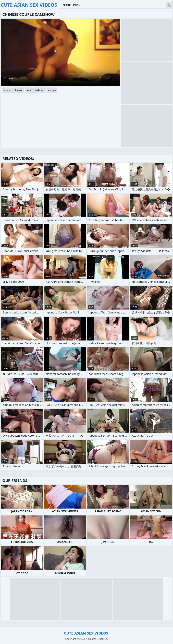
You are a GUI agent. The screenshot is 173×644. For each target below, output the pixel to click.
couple (52, 90)
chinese (18, 90)
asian (7, 90)
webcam (40, 90)
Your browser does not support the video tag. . (60, 52)
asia (29, 90)
